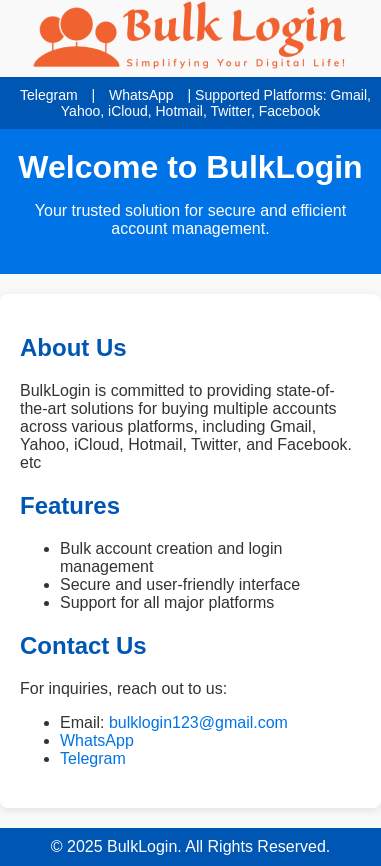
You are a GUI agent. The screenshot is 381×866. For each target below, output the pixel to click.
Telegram (49, 95)
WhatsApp (141, 95)
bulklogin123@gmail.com (198, 722)
